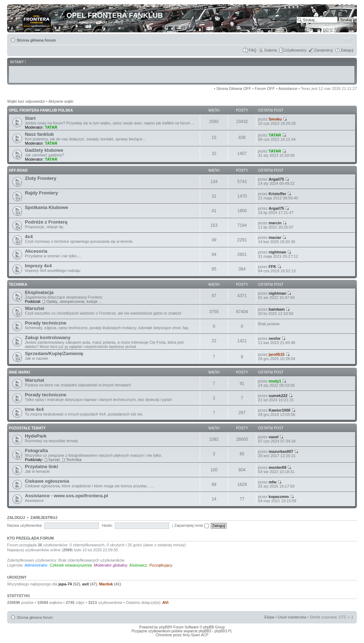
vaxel (274, 437)
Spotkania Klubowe (47, 207)
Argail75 (276, 179)
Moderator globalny (111, 565)
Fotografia (36, 451)
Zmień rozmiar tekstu (348, 39)
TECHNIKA (18, 285)
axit (85, 584)
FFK (272, 267)
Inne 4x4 (34, 409)
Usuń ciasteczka (292, 617)
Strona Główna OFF (234, 89)
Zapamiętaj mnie (191, 525)
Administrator (36, 565)
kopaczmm (279, 497)
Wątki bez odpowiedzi (26, 101)
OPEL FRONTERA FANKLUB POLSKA (41, 110)
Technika (74, 460)
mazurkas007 (281, 451)
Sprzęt (54, 460)
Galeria (270, 50)
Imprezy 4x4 (38, 266)
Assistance (288, 89)
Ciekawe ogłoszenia (47, 481)
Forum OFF (265, 89)
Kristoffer (278, 194)
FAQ (252, 50)
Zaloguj (347, 50)
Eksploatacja (39, 292)
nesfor (275, 338)
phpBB (164, 627)
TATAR (51, 127)
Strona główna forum (36, 40)
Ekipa (269, 617)
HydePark (36, 436)
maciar (275, 237)
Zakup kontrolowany (48, 337)
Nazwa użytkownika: (25, 525)
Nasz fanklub (39, 134)
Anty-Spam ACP (196, 635)
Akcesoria (36, 251)
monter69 (278, 467)
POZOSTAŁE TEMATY (27, 428)
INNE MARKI (19, 372)
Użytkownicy (296, 50)
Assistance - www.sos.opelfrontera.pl (66, 496)
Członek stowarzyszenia (71, 565)
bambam (277, 309)
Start (30, 118)
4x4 (29, 237)
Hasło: (107, 525)
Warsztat (34, 308)
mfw (273, 482)
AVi (165, 602)
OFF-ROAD (18, 170)
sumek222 (278, 396)
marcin (275, 223)
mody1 (275, 381)
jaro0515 (277, 354)
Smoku (275, 119)
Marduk (106, 584)
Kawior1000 (280, 410)
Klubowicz (138, 565)
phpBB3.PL (223, 631)
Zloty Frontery (41, 178)
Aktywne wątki (61, 101)
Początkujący (161, 565)
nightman (278, 252)
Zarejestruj (323, 50)
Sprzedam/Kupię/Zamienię (54, 353)
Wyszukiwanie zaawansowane (327, 25)
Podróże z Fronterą (46, 222)
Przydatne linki (41, 467)
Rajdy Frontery (41, 193)
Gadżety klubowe (44, 150)
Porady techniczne (46, 323)
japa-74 (65, 584)
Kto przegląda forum (30, 538)
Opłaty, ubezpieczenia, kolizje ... (74, 301)
